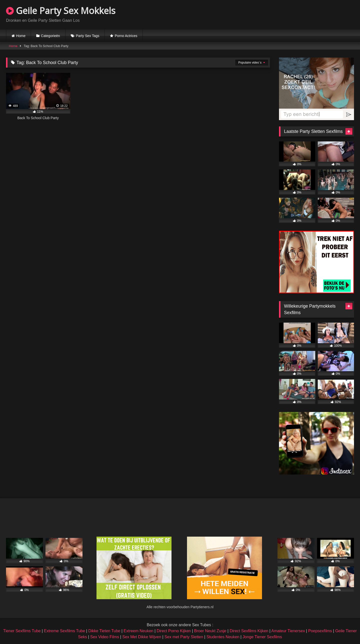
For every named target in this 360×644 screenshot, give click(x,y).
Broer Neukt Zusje (210, 631)
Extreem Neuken (138, 631)
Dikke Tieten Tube (104, 631)
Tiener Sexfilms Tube (22, 631)
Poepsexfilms (320, 631)
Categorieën (50, 36)
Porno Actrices (126, 36)
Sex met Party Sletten (184, 637)
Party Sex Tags (87, 36)
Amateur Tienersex (288, 631)
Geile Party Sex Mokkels (61, 11)
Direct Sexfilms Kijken (249, 631)
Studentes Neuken (223, 637)
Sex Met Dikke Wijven (142, 637)
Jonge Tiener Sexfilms (262, 637)
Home (21, 36)
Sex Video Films (105, 637)
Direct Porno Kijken (174, 631)
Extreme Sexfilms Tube (65, 631)
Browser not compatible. (295, 14)
